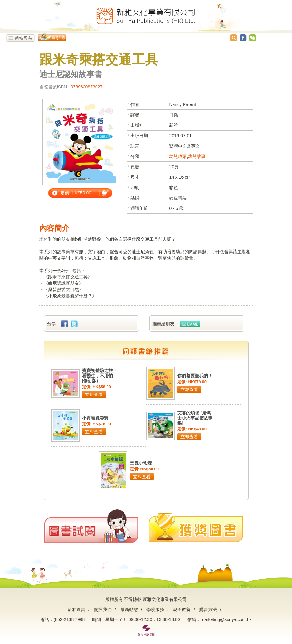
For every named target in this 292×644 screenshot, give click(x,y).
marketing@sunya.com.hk (226, 619)
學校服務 (155, 609)
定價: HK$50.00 (76, 193)
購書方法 (208, 609)
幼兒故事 (197, 156)
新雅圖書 (76, 609)
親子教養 (182, 609)
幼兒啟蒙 (178, 156)
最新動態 (129, 609)
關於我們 (103, 609)
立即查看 (94, 395)
